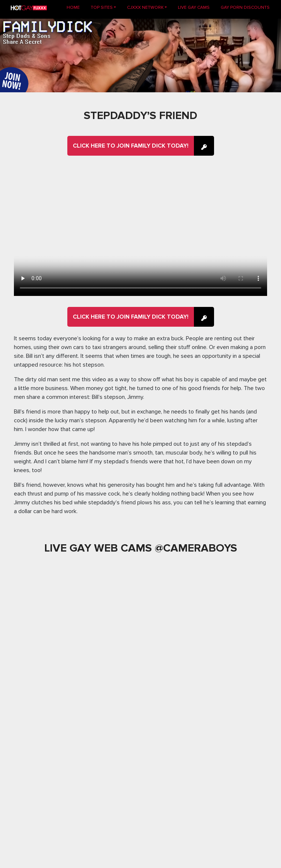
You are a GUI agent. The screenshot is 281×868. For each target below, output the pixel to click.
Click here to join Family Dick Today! (131, 146)
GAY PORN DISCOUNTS (245, 8)
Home (76, 7)
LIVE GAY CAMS (194, 8)
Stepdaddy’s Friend (140, 116)
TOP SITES (102, 8)
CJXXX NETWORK (145, 8)
